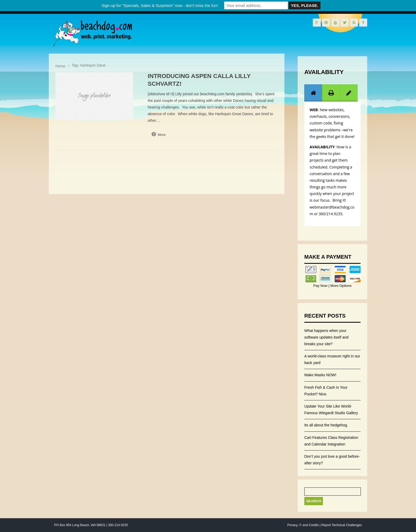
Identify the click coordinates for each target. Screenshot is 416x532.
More (162, 135)
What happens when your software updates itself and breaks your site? (326, 337)
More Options (340, 286)
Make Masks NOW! (320, 375)
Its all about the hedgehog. (326, 425)
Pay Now (321, 286)
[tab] (313, 93)
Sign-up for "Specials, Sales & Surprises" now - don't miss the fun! (160, 5)
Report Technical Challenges (342, 525)
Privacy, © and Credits (303, 525)
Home (60, 66)
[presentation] (313, 93)
